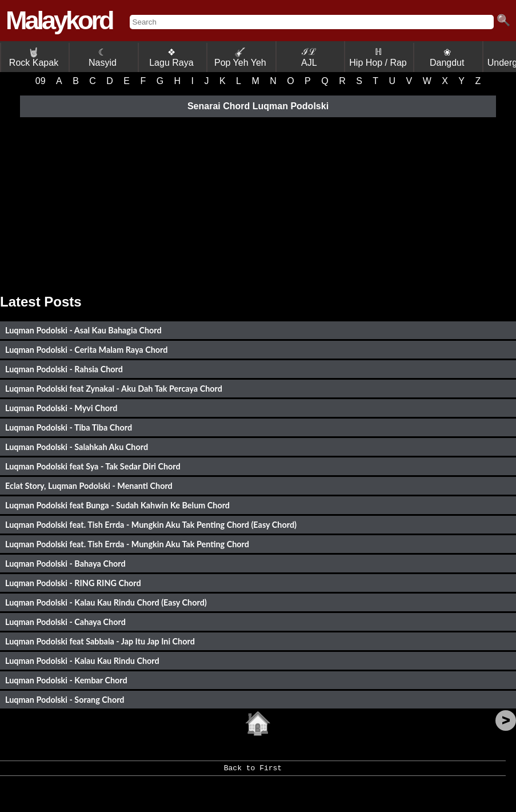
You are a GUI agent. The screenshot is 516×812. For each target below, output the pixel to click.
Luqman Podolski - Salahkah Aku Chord (77, 447)
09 (41, 81)
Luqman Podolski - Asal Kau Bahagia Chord (83, 330)
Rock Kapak (34, 57)
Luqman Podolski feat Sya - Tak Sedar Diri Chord (93, 466)
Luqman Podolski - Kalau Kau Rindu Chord (82, 661)
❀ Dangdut (447, 57)
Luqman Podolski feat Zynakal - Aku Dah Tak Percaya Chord (114, 389)
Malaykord (59, 20)
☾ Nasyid (103, 57)
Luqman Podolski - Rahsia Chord (64, 369)
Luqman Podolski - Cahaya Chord (65, 622)
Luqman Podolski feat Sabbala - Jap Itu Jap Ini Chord (100, 641)
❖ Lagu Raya (171, 57)
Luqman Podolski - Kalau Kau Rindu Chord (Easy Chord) (106, 602)
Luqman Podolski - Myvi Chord (61, 408)
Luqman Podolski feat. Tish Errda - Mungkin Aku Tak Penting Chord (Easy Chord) (151, 525)
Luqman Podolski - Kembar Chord (66, 680)
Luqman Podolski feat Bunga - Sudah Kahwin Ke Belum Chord (117, 505)
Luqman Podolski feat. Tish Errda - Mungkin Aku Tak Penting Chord (127, 544)
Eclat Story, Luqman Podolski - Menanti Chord (89, 486)
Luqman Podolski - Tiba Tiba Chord (69, 427)
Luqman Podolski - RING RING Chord (73, 583)
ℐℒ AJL (309, 57)
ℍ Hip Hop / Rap (378, 57)
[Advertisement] (258, 202)
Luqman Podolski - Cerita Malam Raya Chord (86, 350)
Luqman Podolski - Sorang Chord (65, 700)
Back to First (253, 772)
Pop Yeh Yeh (240, 57)
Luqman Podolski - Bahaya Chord (65, 564)
